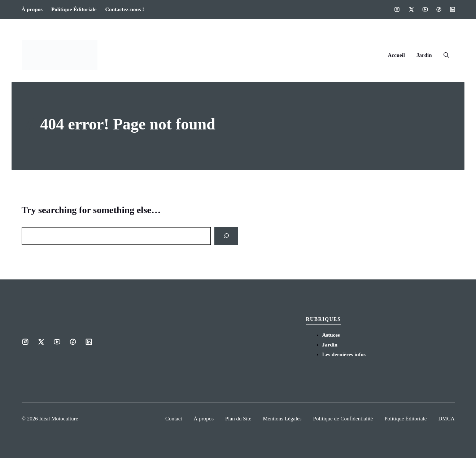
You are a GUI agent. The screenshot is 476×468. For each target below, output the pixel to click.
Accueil (396, 55)
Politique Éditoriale (74, 9)
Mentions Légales (282, 419)
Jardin (424, 55)
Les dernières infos (344, 354)
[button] (446, 55)
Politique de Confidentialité (343, 419)
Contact (174, 419)
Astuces (331, 335)
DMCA (446, 419)
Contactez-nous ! (125, 9)
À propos (32, 9)
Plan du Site (238, 419)
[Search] (226, 236)
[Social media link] (397, 9)
